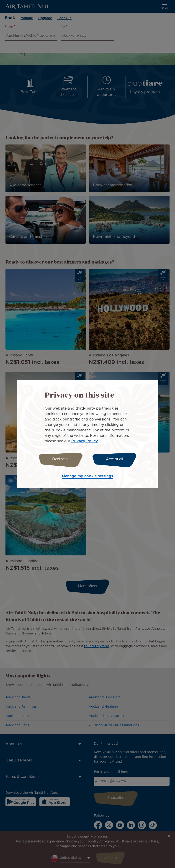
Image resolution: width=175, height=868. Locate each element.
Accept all (114, 459)
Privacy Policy (85, 441)
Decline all (61, 459)
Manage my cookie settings (87, 476)
